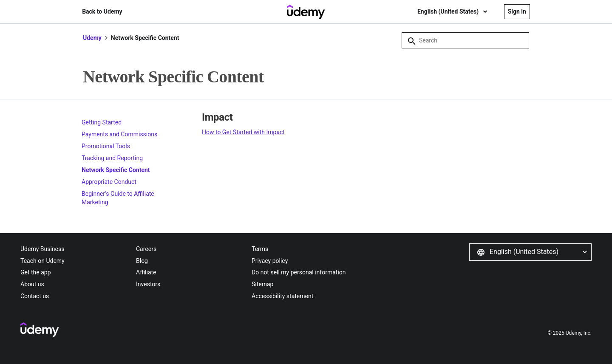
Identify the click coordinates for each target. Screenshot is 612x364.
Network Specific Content (116, 170)
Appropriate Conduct (109, 182)
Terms (260, 249)
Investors (148, 284)
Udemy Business (42, 249)
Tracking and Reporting (112, 158)
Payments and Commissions (119, 134)
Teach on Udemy (42, 261)
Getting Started (102, 122)
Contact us (35, 296)
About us (32, 284)
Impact (217, 117)
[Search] (465, 40)
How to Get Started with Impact (243, 132)
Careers (146, 249)
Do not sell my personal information (299, 272)
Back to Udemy (102, 11)
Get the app (36, 272)
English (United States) (449, 11)
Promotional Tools (106, 146)
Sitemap (262, 284)
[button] (530, 252)
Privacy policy (270, 261)
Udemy (92, 38)
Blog (142, 261)
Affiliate (146, 272)
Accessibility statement (282, 296)
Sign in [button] (517, 11)
